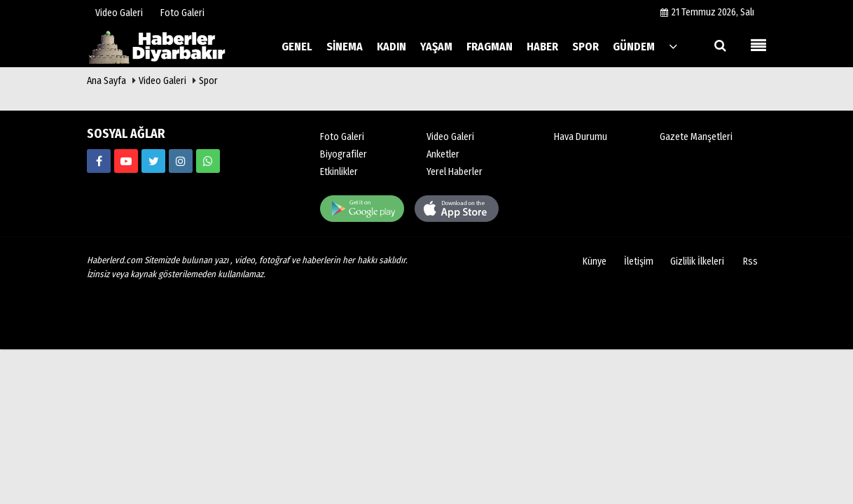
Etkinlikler (339, 172)
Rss (750, 261)
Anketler (443, 154)
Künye (595, 261)
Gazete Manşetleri (696, 137)
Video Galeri (162, 81)
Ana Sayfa (106, 81)
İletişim (639, 261)
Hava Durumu (581, 137)
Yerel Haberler (455, 172)
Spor (208, 81)
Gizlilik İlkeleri (697, 261)
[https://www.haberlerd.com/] (99, 161)
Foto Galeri (342, 137)
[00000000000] (208, 161)
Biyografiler (344, 154)
